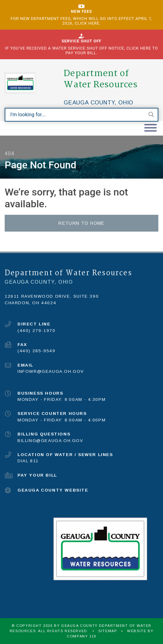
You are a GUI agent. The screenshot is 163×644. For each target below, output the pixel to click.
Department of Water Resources (101, 79)
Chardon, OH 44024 (30, 303)
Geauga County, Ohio (99, 103)
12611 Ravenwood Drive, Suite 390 (52, 296)
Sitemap (108, 631)
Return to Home (81, 223)
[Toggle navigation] (151, 128)
